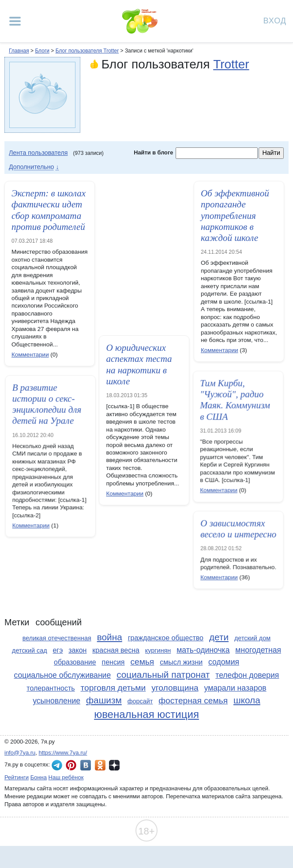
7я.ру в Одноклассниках (100, 765)
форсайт (140, 701)
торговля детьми (113, 688)
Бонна (39, 777)
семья (142, 662)
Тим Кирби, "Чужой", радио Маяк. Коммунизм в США (217, 400)
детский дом (252, 638)
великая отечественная (57, 638)
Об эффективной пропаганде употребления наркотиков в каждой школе (235, 216)
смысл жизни (181, 662)
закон (77, 650)
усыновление (56, 701)
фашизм (104, 700)
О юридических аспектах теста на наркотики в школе (139, 364)
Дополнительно (31, 167)
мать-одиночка (203, 650)
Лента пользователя (38, 153)
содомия (224, 662)
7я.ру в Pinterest (71, 765)
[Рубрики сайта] (15, 21)
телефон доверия (247, 675)
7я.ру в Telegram (57, 765)
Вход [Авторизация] (275, 20)
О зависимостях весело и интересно (229, 529)
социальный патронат (163, 674)
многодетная (258, 650)
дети (219, 637)
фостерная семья (193, 701)
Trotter (231, 64)
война (110, 637)
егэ (58, 650)
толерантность (51, 688)
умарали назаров (235, 688)
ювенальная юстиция (146, 714)
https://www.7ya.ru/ (63, 753)
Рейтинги (17, 777)
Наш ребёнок (66, 777)
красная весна (116, 650)
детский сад (30, 650)
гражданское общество (166, 638)
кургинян (158, 650)
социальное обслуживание (63, 675)
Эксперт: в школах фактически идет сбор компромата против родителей (49, 210)
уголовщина (175, 688)
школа (247, 700)
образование (75, 662)
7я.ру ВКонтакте (86, 765)
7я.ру (114, 765)
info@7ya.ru (20, 753)
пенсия (113, 662)
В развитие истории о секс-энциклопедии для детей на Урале (65, 405)
